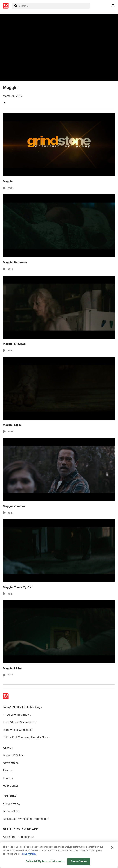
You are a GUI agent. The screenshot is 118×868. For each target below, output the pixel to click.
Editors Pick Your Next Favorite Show (26, 737)
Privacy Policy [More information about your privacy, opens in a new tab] (29, 857)
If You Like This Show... (17, 715)
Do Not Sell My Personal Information (26, 819)
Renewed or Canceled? (18, 730)
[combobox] (51, 6)
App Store (9, 837)
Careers (8, 778)
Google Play (26, 837)
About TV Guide (13, 755)
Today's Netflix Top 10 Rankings (22, 707)
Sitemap (8, 771)
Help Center (11, 786)
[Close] (112, 851)
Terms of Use (11, 811)
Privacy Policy (12, 804)
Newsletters (10, 763)
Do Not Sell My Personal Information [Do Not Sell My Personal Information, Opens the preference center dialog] (45, 864)
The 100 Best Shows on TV (20, 722)
